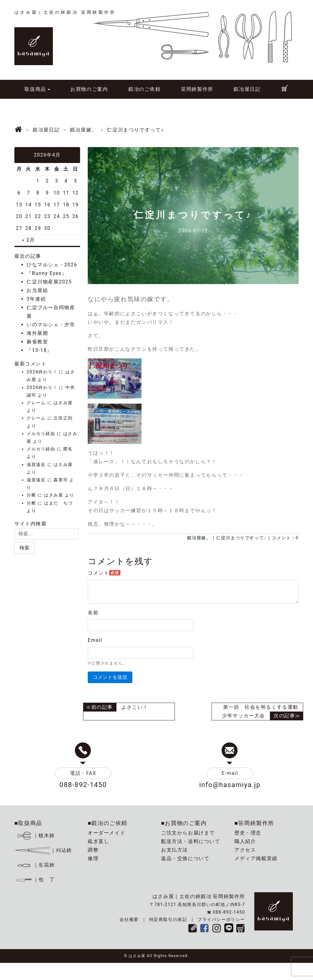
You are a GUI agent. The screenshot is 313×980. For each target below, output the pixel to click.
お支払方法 (175, 850)
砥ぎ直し (98, 841)
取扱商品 (35, 89)
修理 (93, 858)
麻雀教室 (37, 342)
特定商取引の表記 (168, 919)
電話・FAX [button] (83, 773)
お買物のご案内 (89, 89)
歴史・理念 (248, 833)
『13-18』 (39, 350)
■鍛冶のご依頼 (108, 823)
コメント (104, 573)
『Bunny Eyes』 (47, 273)
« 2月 (29, 240)
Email (95, 640)
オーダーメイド (107, 833)
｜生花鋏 (36, 865)
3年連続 (36, 299)
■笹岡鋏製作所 (254, 823)
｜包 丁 (35, 880)
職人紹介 (245, 841)
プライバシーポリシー (221, 919)
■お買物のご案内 (184, 823)
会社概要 (129, 919)
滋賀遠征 (36, 465)
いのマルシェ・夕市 (51, 325)
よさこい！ (135, 707)
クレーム (36, 403)
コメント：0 (285, 538)
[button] (24, 548)
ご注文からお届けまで (188, 833)
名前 (93, 613)
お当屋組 (37, 290)
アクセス (245, 850)
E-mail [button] (230, 773)
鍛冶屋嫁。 (199, 538)
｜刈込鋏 (43, 850)
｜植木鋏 (36, 836)
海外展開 (37, 333)
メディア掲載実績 (256, 858)
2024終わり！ (42, 372)
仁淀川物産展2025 (49, 282)
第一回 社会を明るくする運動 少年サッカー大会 (263, 711)
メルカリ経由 (41, 434)
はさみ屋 (63, 403)
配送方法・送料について (191, 841)
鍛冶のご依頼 (145, 89)
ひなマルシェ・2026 (52, 265)
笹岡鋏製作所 (197, 89)
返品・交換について (185, 858)
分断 (31, 495)
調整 (93, 850)
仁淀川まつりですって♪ (241, 538)
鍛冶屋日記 (247, 89)
